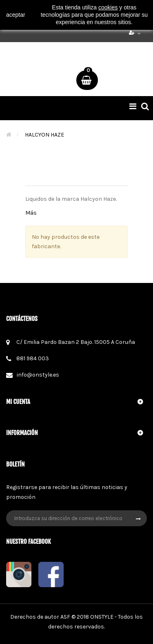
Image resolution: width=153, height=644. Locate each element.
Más (31, 213)
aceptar (16, 15)
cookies (108, 7)
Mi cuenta (18, 402)
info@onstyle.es (38, 375)
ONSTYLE (102, 617)
